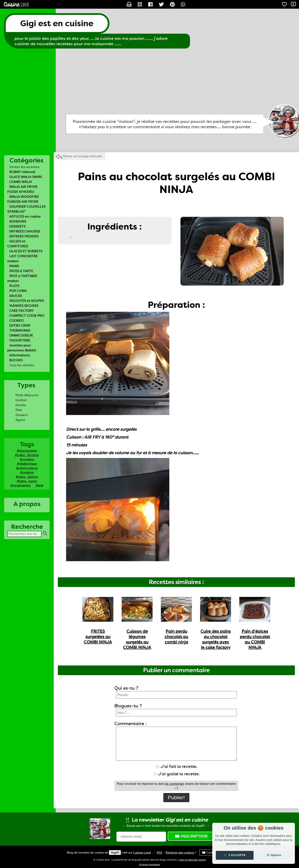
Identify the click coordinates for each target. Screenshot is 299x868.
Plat (19, 410)
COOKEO (16, 321)
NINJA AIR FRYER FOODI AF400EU (22, 189)
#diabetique (27, 464)
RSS (159, 853)
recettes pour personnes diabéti (22, 348)
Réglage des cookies (180, 853)
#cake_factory (27, 455)
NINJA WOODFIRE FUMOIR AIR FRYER (23, 199)
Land (142, 853)
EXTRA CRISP (20, 325)
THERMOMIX (20, 330)
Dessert (22, 415)
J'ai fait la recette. (177, 766)
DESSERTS (17, 226)
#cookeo (27, 459)
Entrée (21, 405)
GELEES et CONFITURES (18, 244)
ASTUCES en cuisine (25, 216)
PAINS (14, 266)
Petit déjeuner (27, 395)
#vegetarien (20, 485)
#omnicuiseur (27, 468)
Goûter (21, 400)
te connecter (175, 784)
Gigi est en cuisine (57, 23)
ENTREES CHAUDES (25, 231)
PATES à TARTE (21, 271)
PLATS (14, 286)
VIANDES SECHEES (24, 306)
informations (20, 355)
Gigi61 (115, 853)
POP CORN (18, 291)
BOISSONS (18, 221)
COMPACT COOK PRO (27, 316)
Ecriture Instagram (150, 865)
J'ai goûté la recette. (177, 774)
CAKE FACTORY (21, 311)
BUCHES (16, 360)
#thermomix (27, 451)
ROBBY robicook (22, 172)
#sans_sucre (27, 481)
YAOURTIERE (20, 340)
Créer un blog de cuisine (192, 860)
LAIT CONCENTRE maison (22, 259)
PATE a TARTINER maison (22, 278)
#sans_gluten (27, 477)
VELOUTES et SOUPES (27, 301)
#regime (27, 472)
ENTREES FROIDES (24, 236)
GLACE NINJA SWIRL (26, 177)
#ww (39, 485)
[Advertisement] (149, 82)
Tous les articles (22, 365)
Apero (20, 420)
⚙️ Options (274, 855)
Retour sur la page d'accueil (82, 156)
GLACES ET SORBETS (26, 251)
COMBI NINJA (21, 182)
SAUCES (16, 296)
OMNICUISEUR (21, 335)
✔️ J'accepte (235, 855)
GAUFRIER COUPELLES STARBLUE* (26, 209)
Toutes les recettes (24, 167)
